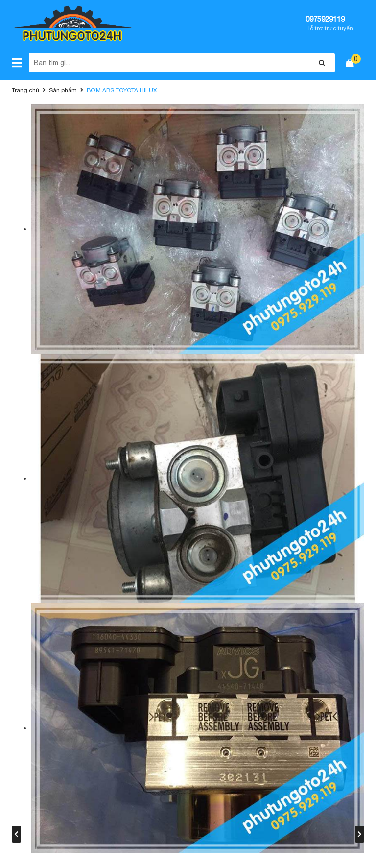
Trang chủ (25, 90)
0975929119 (325, 19)
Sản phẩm (63, 90)
